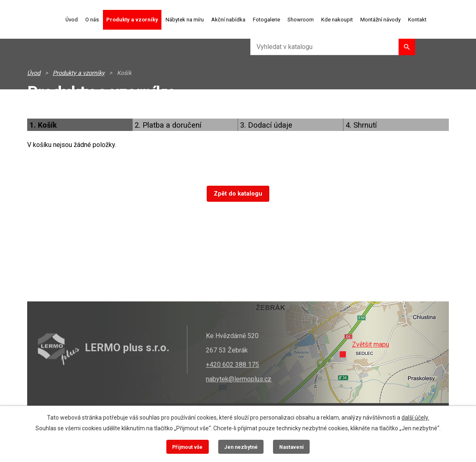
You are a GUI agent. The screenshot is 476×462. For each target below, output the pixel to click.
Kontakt (417, 20)
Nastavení (292, 447)
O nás (92, 20)
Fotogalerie (266, 20)
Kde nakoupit (337, 20)
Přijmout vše (187, 447)
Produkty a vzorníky (132, 20)
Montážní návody (380, 20)
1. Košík (43, 125)
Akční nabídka (228, 20)
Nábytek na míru (185, 20)
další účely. (415, 418)
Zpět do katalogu (238, 194)
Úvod (72, 20)
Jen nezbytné (241, 447)
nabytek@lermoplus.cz (239, 379)
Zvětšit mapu (371, 344)
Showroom (301, 20)
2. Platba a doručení (168, 125)
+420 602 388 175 (232, 365)
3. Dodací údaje (266, 125)
